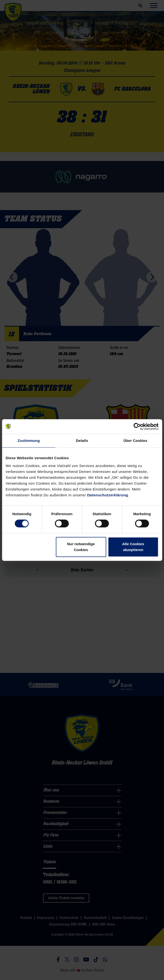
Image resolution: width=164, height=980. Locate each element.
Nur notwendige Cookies (81, 547)
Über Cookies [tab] (135, 441)
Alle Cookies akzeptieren (133, 547)
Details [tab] (82, 441)
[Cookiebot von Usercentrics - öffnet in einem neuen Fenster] (137, 426)
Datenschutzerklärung (108, 495)
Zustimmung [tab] (29, 441)
